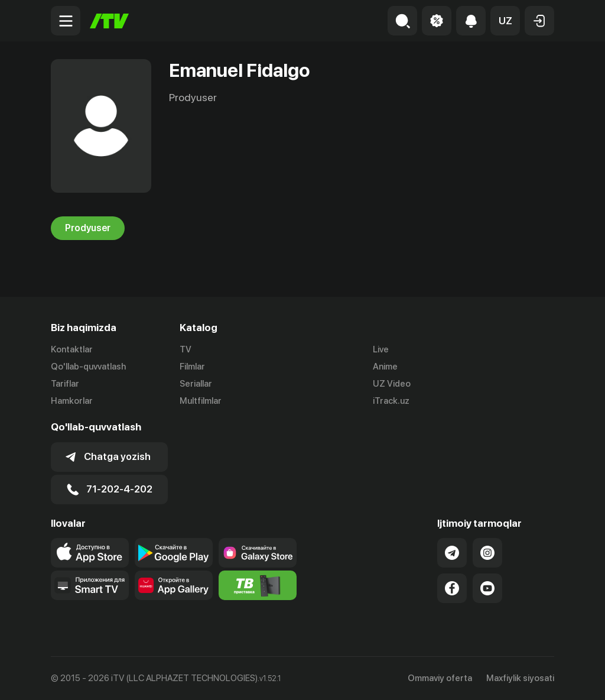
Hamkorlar (72, 401)
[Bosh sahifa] (109, 21)
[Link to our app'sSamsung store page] (258, 553)
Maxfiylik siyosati (520, 678)
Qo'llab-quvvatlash (88, 367)
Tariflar (65, 384)
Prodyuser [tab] (88, 228)
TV (186, 349)
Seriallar (196, 384)
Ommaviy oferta (440, 678)
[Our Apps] (90, 585)
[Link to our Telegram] (452, 553)
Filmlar (192, 367)
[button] (505, 21)
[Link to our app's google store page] (174, 553)
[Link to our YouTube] (487, 588)
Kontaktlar (72, 349)
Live (381, 349)
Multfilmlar (201, 401)
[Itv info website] (258, 585)
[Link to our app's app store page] (90, 553)
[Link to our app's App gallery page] (174, 585)
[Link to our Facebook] (452, 588)
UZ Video (392, 384)
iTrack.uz (391, 401)
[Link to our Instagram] (487, 553)
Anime (385, 367)
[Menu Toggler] (66, 21)
